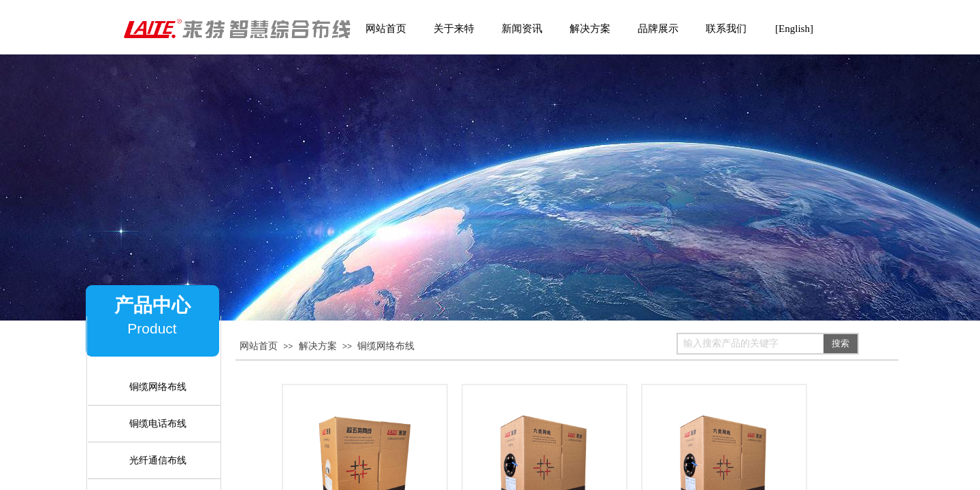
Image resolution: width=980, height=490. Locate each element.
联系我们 (726, 29)
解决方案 (318, 346)
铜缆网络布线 (386, 346)
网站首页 (259, 346)
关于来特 (454, 29)
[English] (794, 29)
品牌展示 (658, 29)
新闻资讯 (522, 29)
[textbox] (751, 344)
